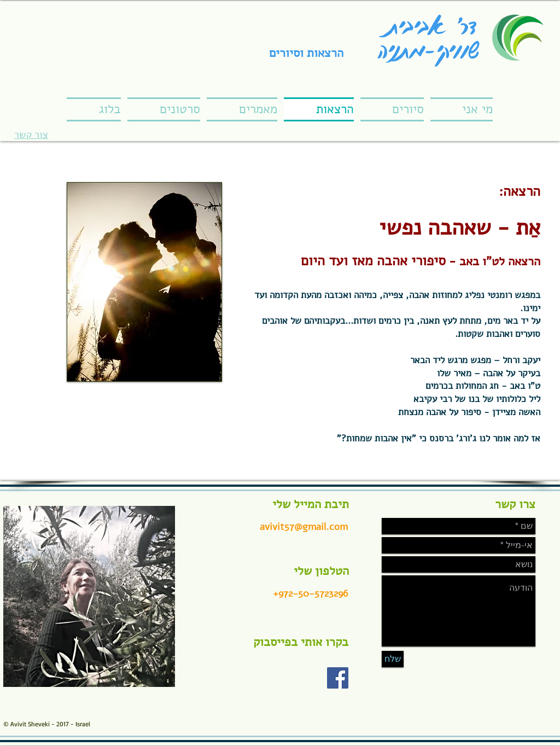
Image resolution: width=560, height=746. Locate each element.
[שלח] (393, 659)
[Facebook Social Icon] (338, 678)
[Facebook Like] (293, 683)
